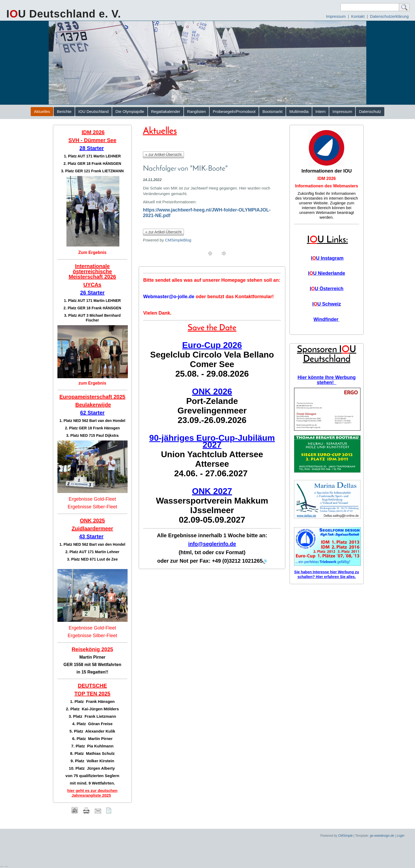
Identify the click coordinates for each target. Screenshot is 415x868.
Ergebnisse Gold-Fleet (92, 499)
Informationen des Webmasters (327, 186)
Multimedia (299, 111)
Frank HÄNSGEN (106, 164)
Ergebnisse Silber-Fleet (92, 507)
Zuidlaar (82, 528)
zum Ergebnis (93, 383)
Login (401, 836)
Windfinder (326, 319)
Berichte (64, 111)
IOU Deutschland (93, 111)
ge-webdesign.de (382, 836)
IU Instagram (327, 258)
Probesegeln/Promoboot (234, 111)
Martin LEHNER (107, 156)
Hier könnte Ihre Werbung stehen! (327, 380)
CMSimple (345, 836)
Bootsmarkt (272, 111)
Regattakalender (166, 111)
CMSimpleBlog (178, 240)
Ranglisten (197, 111)
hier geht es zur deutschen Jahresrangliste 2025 (92, 793)
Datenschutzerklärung (389, 16)
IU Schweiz (327, 304)
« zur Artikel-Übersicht (163, 155)
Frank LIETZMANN (107, 171)
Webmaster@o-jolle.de (169, 297)
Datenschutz (370, 111)
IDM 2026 (326, 179)
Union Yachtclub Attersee (212, 454)
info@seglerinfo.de (212, 544)
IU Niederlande (327, 273)
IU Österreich (326, 289)
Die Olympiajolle (130, 111)
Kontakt (358, 16)
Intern (321, 111)
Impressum (336, 16)
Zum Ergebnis (93, 252)
